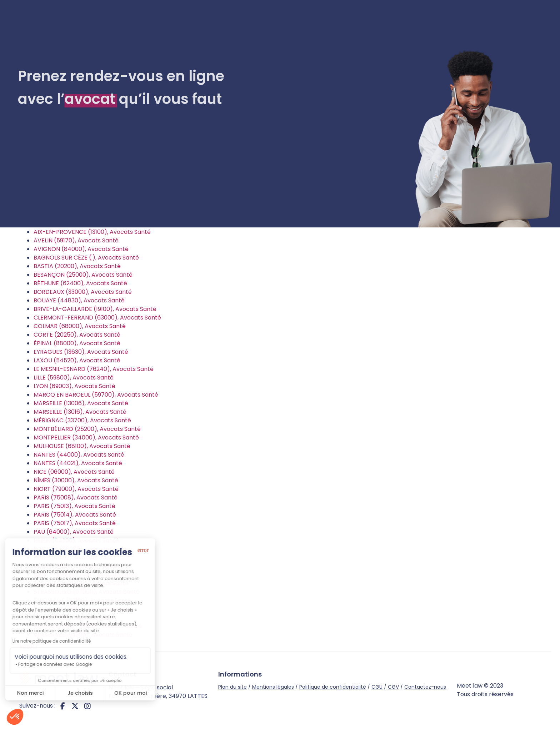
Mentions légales (273, 687)
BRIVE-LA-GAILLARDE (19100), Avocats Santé (95, 309)
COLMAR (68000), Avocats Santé (80, 326)
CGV (393, 687)
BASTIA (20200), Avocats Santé (77, 266)
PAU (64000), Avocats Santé (74, 532)
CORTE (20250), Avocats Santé (77, 335)
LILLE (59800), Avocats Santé (74, 378)
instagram (87, 706)
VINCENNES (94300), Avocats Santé (83, 635)
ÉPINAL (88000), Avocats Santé (77, 343)
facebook (62, 706)
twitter (75, 706)
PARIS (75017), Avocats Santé (75, 523)
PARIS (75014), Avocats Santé (75, 515)
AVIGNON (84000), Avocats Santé (81, 249)
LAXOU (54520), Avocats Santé (77, 360)
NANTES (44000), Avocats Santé (79, 455)
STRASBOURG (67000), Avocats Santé (87, 592)
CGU (377, 687)
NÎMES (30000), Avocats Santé (76, 480)
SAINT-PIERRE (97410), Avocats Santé (86, 575)
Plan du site (232, 687)
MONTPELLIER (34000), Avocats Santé (86, 438)
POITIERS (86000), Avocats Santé (80, 549)
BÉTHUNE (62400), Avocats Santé (80, 283)
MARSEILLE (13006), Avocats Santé (81, 403)
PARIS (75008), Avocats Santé (76, 497)
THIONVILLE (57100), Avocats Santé (82, 600)
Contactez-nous (425, 687)
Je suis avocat (459, 24)
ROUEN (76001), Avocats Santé (76, 566)
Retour (29, 647)
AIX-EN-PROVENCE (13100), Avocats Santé (92, 232)
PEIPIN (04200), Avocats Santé (76, 540)
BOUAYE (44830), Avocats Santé (79, 300)
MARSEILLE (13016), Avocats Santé (80, 412)
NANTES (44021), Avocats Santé (78, 463)
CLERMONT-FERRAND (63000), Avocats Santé (97, 318)
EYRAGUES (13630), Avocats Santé (81, 352)
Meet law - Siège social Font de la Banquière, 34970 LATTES (158, 692)
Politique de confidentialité (333, 687)
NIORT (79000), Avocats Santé (76, 489)
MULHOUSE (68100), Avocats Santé (82, 446)
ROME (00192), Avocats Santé (75, 557)
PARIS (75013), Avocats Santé (74, 506)
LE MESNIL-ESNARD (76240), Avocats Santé (94, 369)
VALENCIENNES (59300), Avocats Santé (88, 626)
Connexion (521, 24)
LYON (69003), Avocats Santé (74, 386)
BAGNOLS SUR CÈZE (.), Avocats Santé (86, 258)
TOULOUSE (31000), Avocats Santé (81, 609)
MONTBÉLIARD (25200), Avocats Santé (87, 429)
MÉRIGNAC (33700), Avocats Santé (82, 420)
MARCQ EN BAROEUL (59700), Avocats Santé (96, 395)
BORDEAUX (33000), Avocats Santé (83, 292)
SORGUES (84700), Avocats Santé (81, 583)
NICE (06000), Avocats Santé (74, 472)
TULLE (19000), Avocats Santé (74, 617)
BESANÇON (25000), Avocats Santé (83, 275)
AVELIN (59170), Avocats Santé (76, 240)
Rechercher (306, 193)
